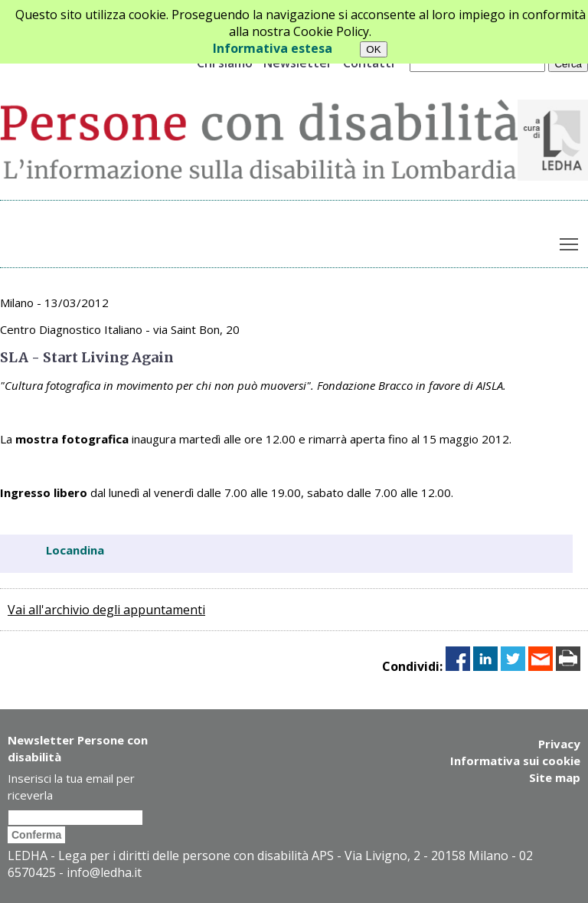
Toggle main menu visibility (570, 240)
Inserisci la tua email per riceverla (71, 787)
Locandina (75, 550)
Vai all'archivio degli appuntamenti (106, 610)
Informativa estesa (273, 48)
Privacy (559, 744)
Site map (555, 777)
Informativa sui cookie (515, 761)
